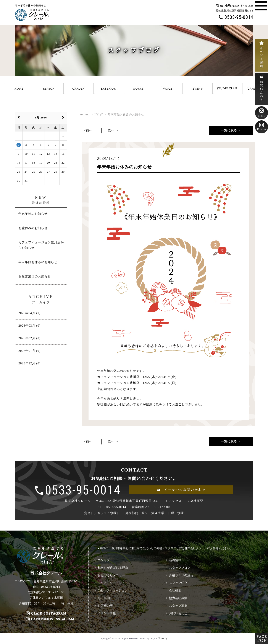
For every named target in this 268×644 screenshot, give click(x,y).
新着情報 (175, 560)
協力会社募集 (178, 598)
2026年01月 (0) (29, 351)
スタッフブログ (180, 568)
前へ (89, 130)
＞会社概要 (195, 501)
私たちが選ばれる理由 (113, 568)
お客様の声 (105, 606)
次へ (111, 130)
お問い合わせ (178, 613)
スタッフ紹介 (178, 583)
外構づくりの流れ (181, 575)
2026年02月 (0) (29, 338)
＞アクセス (174, 501)
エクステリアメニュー (113, 583)
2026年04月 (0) (29, 313)
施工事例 (104, 598)
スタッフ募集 (178, 606)
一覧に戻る (229, 130)
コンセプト (105, 560)
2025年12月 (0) (29, 363)
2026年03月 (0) (29, 326)
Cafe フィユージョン (113, 591)
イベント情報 (107, 613)
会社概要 (175, 591)
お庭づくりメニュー (111, 575)
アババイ (163, 638)
